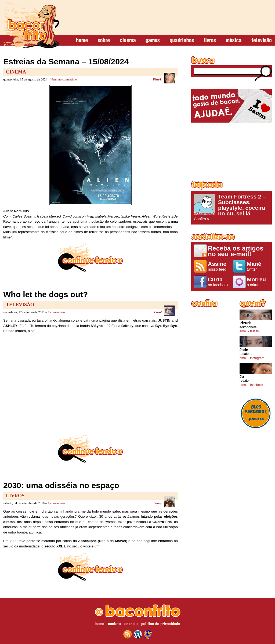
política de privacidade (161, 625)
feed (128, 634)
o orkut (258, 282)
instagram (257, 358)
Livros (15, 496)
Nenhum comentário (64, 79)
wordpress (138, 634)
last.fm (255, 331)
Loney (158, 503)
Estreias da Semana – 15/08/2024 (66, 62)
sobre (104, 41)
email (243, 331)
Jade (244, 350)
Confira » (231, 207)
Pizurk (157, 79)
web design (148, 634)
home (82, 41)
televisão (261, 41)
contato (114, 625)
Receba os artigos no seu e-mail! (236, 251)
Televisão (20, 305)
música (234, 41)
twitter (258, 266)
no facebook (219, 282)
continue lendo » (91, 258)
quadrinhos (182, 41)
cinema (128, 41)
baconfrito (31, 25)
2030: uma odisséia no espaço (61, 485)
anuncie (131, 625)
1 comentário (56, 312)
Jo (242, 377)
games (153, 41)
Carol (158, 312)
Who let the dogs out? (46, 294)
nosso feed (219, 266)
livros (210, 41)
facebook (257, 385)
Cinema (16, 72)
